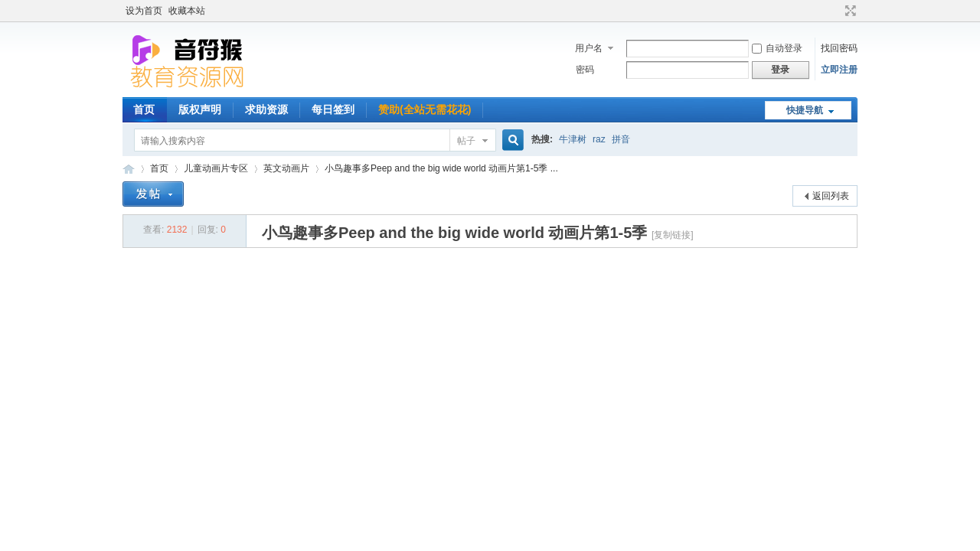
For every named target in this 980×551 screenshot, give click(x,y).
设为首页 (144, 11)
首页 (144, 109)
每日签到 (333, 109)
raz (599, 139)
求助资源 (266, 109)
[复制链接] (673, 235)
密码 (585, 70)
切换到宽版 (849, 11)
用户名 (589, 48)
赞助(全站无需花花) (425, 109)
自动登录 (777, 48)
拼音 (621, 139)
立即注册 (839, 70)
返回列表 (831, 196)
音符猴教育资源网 (129, 169)
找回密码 (839, 48)
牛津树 (573, 139)
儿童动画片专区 (216, 168)
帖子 (466, 141)
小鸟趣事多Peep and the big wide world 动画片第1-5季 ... (441, 168)
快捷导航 (805, 110)
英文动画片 (286, 168)
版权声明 (200, 109)
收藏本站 (187, 11)
